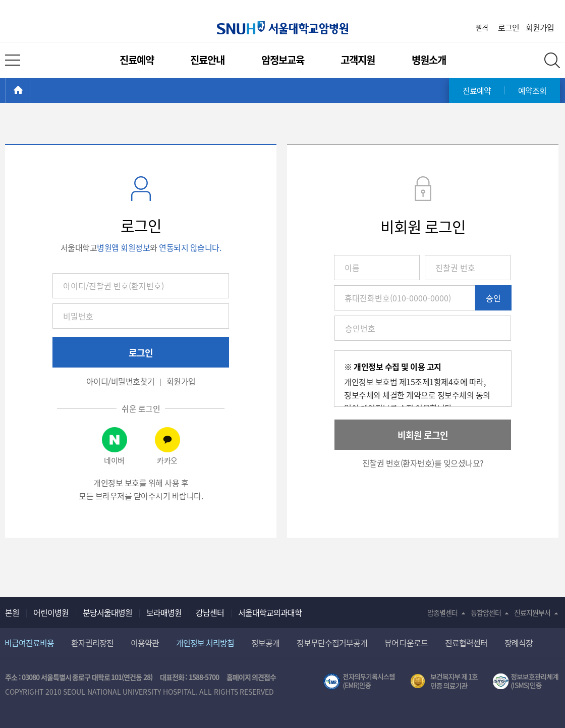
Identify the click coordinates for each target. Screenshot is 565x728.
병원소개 (429, 60)
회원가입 (540, 27)
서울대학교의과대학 (270, 612)
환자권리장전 (92, 643)
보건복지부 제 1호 (444, 682)
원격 (482, 27)
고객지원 (358, 60)
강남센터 (210, 612)
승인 (493, 298)
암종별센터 (442, 612)
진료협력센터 (466, 643)
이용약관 (145, 643)
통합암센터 (486, 612)
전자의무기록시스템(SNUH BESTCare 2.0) (359, 682)
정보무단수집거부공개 (332, 643)
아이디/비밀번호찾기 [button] (121, 381)
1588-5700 (204, 677)
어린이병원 (51, 612)
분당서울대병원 (107, 612)
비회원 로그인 (423, 435)
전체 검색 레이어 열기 (552, 60)
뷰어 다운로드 (406, 643)
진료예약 (137, 60)
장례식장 (519, 643)
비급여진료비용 (29, 643)
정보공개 (265, 643)
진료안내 (207, 60)
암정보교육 (283, 60)
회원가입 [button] (181, 381)
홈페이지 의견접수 (251, 677)
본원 (12, 612)
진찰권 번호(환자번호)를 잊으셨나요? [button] (423, 463)
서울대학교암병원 (282, 28)
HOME (30, 90)
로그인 (508, 27)
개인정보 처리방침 (205, 643)
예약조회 (532, 90)
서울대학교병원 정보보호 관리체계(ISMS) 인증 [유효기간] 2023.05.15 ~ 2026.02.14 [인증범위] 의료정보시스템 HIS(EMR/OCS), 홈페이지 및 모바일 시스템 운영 (526, 682)
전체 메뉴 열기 (13, 60)
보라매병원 (164, 612)
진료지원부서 (532, 612)
